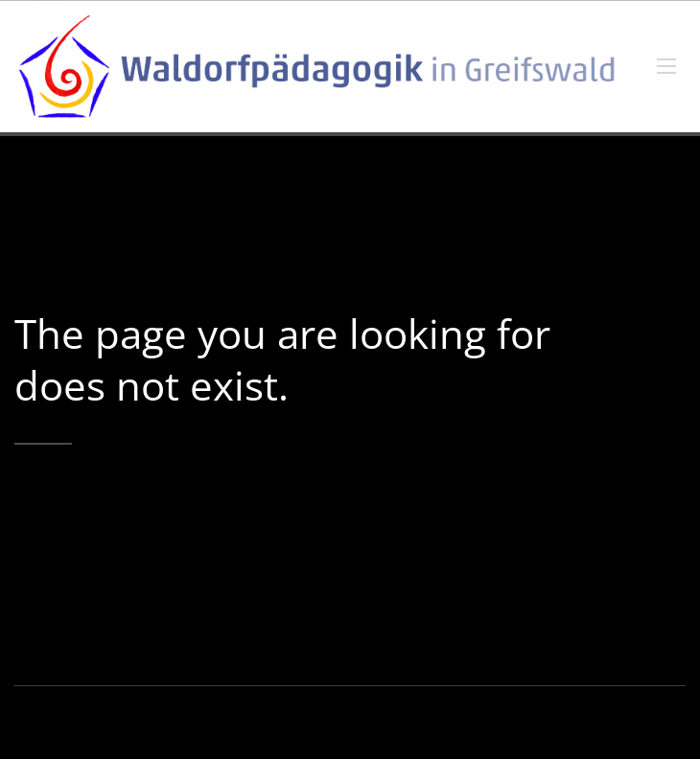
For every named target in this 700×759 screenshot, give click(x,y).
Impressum (438, 722)
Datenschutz (519, 722)
